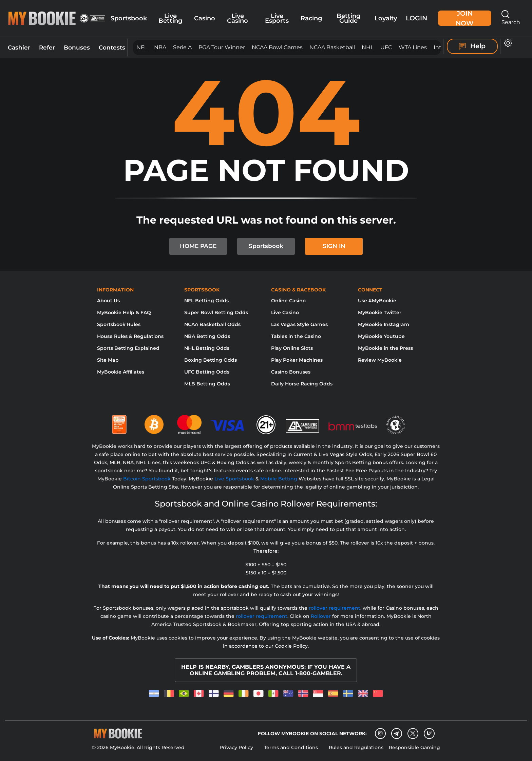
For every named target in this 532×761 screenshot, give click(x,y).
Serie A (182, 47)
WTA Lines (413, 47)
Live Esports (277, 18)
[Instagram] (380, 734)
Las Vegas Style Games (299, 324)
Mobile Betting (279, 479)
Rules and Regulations (356, 747)
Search (511, 18)
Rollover (321, 616)
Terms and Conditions (291, 747)
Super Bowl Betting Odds (216, 312)
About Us (108, 301)
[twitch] (429, 734)
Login (416, 18)
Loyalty (386, 18)
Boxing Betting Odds (211, 360)
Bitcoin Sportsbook (147, 479)
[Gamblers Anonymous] (303, 422)
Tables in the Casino (296, 336)
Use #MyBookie (377, 301)
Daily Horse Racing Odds (302, 384)
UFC (386, 47)
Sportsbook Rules (119, 324)
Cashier (19, 47)
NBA (160, 47)
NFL (142, 47)
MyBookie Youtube (381, 336)
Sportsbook (129, 18)
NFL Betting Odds (206, 301)
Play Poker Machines (297, 360)
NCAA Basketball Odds (212, 324)
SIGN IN (334, 246)
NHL (368, 47)
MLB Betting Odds (207, 384)
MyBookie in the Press (385, 348)
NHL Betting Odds (207, 348)
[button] (508, 43)
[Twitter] (413, 733)
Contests (112, 47)
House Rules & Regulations (130, 336)
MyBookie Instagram (384, 324)
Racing (311, 18)
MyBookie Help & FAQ (124, 312)
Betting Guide (348, 18)
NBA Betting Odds (207, 336)
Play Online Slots (292, 348)
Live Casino (237, 18)
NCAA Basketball (332, 47)
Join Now (465, 18)
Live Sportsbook (234, 479)
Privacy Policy (236, 747)
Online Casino (288, 301)
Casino (205, 18)
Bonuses (77, 47)
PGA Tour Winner (222, 47)
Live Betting (170, 18)
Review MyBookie (380, 360)
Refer (47, 47)
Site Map (108, 360)
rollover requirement (335, 608)
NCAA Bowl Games (277, 47)
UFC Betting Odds (207, 372)
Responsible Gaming (414, 747)
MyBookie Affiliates (121, 372)
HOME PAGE (198, 246)
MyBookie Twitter (380, 312)
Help (472, 46)
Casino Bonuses (291, 372)
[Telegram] (396, 734)
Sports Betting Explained (128, 348)
